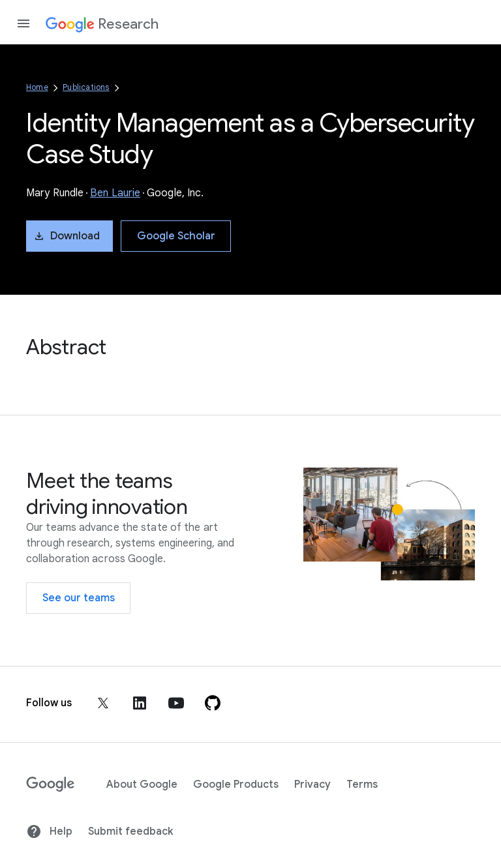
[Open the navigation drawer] (23, 23)
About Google (142, 785)
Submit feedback (130, 831)
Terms (362, 785)
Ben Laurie (115, 193)
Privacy (312, 785)
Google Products (236, 785)
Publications (86, 87)
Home (37, 87)
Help (49, 831)
